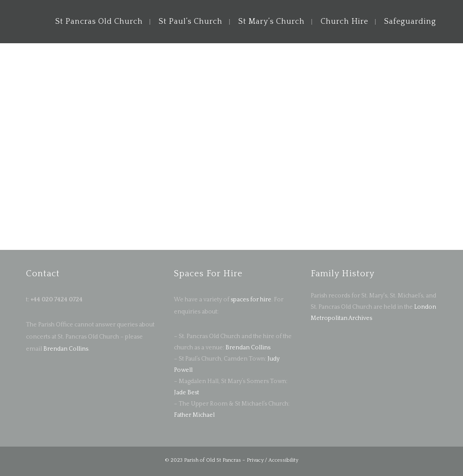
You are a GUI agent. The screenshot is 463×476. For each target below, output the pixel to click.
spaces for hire (251, 300)
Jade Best (186, 393)
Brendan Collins (65, 349)
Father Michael (194, 415)
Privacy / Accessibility (272, 460)
